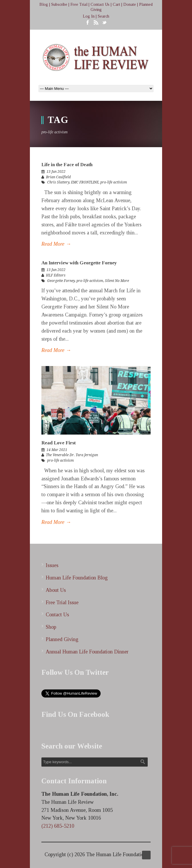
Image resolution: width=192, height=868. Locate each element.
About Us (56, 590)
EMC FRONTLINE (85, 182)
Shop (51, 627)
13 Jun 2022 (56, 172)
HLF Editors (56, 275)
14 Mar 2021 (57, 450)
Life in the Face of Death (67, 165)
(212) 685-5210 (58, 826)
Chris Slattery (58, 182)
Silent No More (117, 281)
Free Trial (79, 4)
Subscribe (59, 4)
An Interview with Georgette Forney (79, 263)
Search (103, 16)
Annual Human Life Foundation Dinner (87, 652)
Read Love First (58, 443)
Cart (116, 4)
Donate (130, 4)
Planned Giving (62, 639)
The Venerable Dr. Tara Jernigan (72, 455)
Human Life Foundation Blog (77, 578)
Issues (52, 565)
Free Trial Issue (62, 602)
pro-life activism (114, 182)
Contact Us (100, 4)
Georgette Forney (61, 281)
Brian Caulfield (58, 177)
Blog (44, 4)
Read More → (56, 244)
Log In (89, 16)
